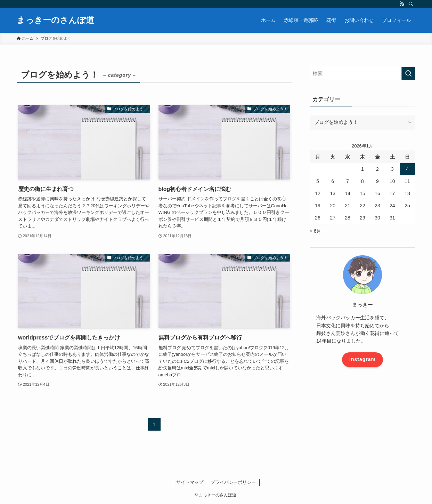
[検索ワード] (362, 73)
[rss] (402, 4)
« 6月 (315, 231)
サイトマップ (190, 482)
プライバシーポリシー (233, 482)
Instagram (362, 359)
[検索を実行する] (408, 73)
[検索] (411, 4)
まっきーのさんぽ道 (55, 20)
